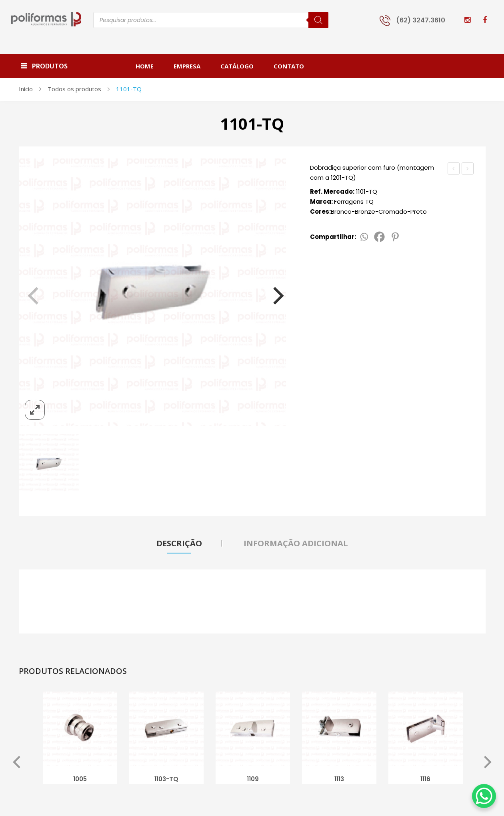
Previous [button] (17, 764)
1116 (425, 780)
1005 (80, 780)
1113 (339, 780)
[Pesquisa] (318, 20)
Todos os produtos (74, 89)
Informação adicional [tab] (296, 543)
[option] (80, 741)
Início (26, 89)
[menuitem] (150, 66)
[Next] (273, 292)
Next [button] (488, 764)
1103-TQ (166, 780)
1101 (454, 168)
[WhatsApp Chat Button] (484, 796)
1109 (253, 780)
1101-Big (468, 169)
